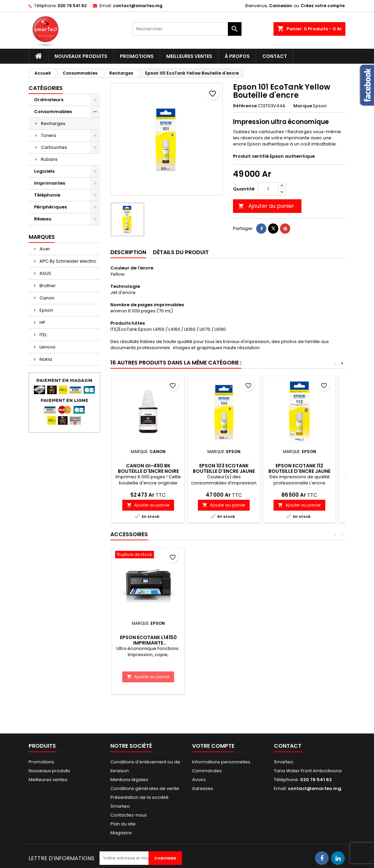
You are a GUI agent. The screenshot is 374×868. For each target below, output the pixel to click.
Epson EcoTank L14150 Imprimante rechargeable (148, 643)
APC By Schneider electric (67, 261)
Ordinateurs (49, 100)
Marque (303, 106)
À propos (237, 56)
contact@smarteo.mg (138, 6)
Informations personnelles (221, 762)
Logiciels (44, 171)
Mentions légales (129, 780)
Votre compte (213, 746)
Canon (46, 298)
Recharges (53, 123)
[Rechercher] (187, 29)
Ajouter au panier (266, 206)
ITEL (43, 335)
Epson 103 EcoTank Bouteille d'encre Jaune (224, 468)
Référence (245, 106)
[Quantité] (268, 189)
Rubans (49, 159)
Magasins (121, 833)
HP (42, 322)
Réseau (43, 219)
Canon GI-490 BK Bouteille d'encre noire (148, 468)
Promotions (137, 56)
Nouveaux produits (81, 56)
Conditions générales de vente (145, 788)
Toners (49, 135)
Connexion (280, 6)
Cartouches (54, 147)
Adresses (203, 788)
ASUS (45, 273)
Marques (42, 237)
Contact (275, 56)
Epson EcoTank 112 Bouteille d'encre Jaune (299, 468)
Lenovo (47, 347)
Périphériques (50, 207)
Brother (47, 286)
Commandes (207, 771)
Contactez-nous (129, 815)
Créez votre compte (323, 6)
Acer (44, 249)
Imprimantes (50, 183)
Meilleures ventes (189, 56)
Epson (46, 310)
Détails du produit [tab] (181, 252)
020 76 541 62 (72, 6)
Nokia (45, 359)
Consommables (53, 112)
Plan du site (123, 824)
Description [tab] (128, 252)
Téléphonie (47, 195)
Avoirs (199, 780)
